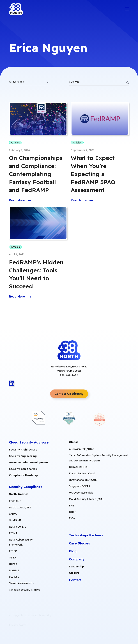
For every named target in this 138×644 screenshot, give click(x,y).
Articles (15, 143)
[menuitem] (25, 543)
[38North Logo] (16, 9)
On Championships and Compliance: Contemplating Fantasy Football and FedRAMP (36, 174)
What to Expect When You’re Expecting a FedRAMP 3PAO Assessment (93, 174)
